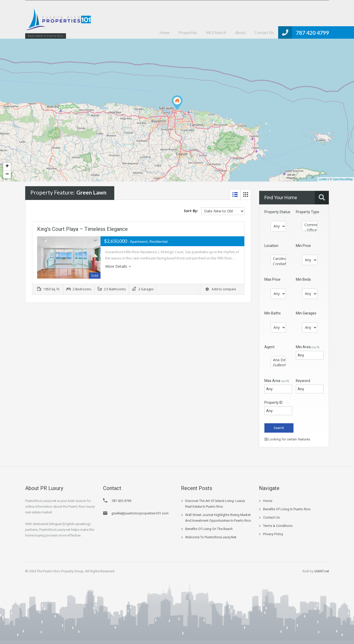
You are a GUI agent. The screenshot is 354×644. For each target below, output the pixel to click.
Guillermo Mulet (278, 365)
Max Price (272, 279)
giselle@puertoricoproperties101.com (140, 513)
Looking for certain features (287, 439)
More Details (118, 266)
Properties (188, 32)
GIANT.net (322, 571)
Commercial (310, 225)
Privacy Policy (273, 534)
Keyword (303, 381)
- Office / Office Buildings (310, 230)
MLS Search (216, 32)
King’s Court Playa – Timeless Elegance (82, 229)
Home (165, 32)
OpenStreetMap (343, 179)
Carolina (278, 259)
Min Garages (306, 313)
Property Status (277, 212)
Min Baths (273, 313)
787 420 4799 (312, 33)
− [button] (7, 175)
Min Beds (303, 279)
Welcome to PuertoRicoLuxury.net (211, 537)
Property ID (273, 403)
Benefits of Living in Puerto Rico (287, 509)
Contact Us (264, 32)
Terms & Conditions (278, 526)
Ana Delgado (278, 360)
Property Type (308, 212)
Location (271, 246)
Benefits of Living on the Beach (209, 529)
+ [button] (7, 166)
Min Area (308, 347)
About (240, 32)
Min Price (303, 246)
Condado (278, 264)
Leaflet (323, 179)
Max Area (277, 381)
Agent (269, 347)
